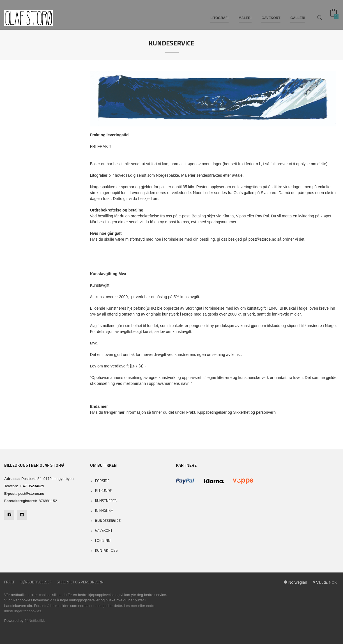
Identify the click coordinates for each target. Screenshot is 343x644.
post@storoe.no (31, 494)
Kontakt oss (106, 550)
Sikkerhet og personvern (80, 582)
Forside (102, 481)
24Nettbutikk (34, 621)
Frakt (9, 582)
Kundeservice (108, 521)
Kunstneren (106, 501)
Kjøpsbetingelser (36, 582)
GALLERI (298, 13)
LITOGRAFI (219, 13)
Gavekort (104, 530)
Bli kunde (103, 491)
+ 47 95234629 (32, 486)
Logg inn (103, 540)
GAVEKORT (271, 13)
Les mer (131, 606)
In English (104, 510)
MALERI (245, 13)
